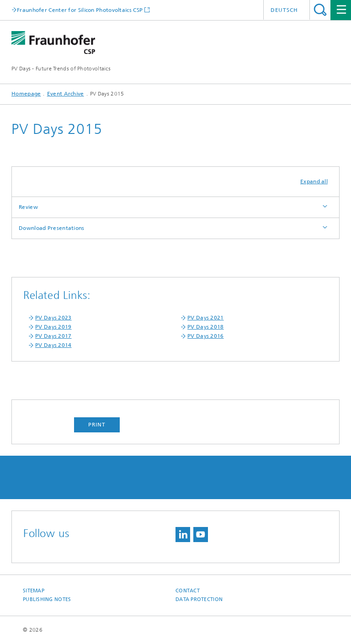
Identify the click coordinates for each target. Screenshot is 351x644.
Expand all (314, 181)
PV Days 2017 (53, 336)
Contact (188, 591)
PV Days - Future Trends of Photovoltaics (61, 69)
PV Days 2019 (53, 327)
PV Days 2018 (206, 327)
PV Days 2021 (206, 318)
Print (97, 425)
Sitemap (34, 591)
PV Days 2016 (206, 336)
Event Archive (66, 94)
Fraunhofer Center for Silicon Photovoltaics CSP (80, 10)
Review (28, 207)
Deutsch (284, 10)
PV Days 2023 (53, 318)
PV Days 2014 (53, 345)
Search (320, 10)
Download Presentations (52, 228)
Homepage (26, 94)
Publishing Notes (47, 599)
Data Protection (199, 599)
